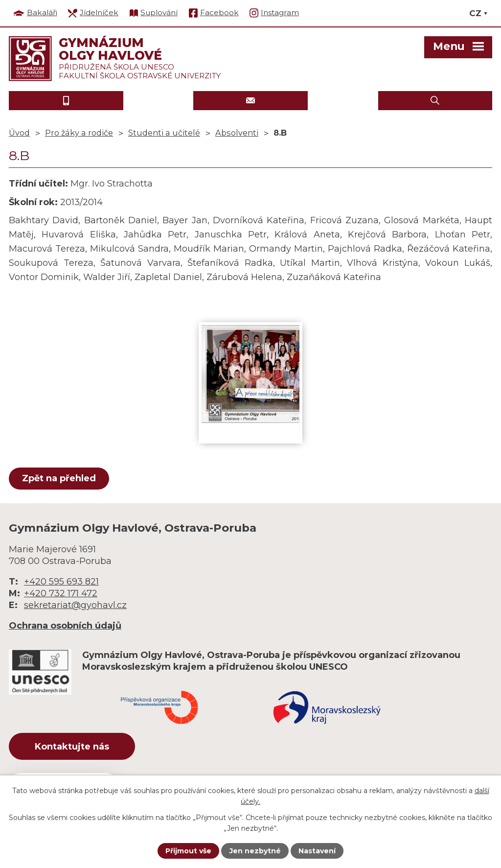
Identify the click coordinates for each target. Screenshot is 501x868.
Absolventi (237, 133)
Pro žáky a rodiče (79, 133)
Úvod (19, 133)
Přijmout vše (188, 851)
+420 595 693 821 (61, 582)
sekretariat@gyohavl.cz (75, 605)
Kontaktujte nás (72, 747)
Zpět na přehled (59, 478)
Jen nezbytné (255, 851)
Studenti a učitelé (164, 133)
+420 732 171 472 (61, 593)
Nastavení (317, 851)
